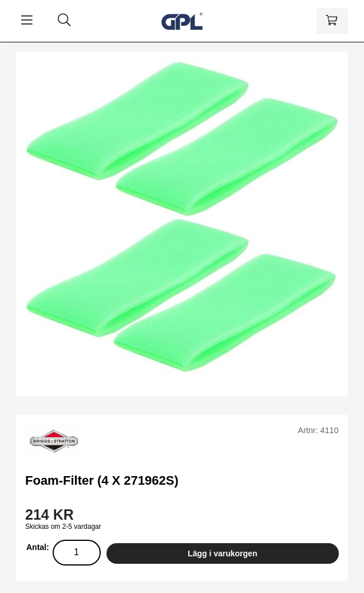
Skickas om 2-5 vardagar (63, 527)
